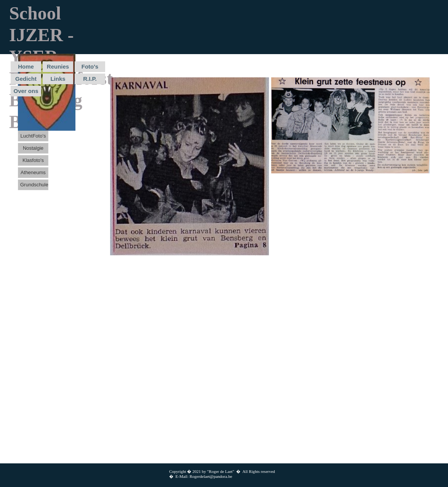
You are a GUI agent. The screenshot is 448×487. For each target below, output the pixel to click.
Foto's (90, 66)
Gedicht (26, 79)
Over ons (26, 91)
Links (58, 79)
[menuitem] (27, 67)
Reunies (58, 66)
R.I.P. (90, 79)
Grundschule (34, 185)
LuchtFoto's (33, 136)
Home (26, 66)
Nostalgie (33, 148)
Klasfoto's (33, 160)
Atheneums (33, 172)
